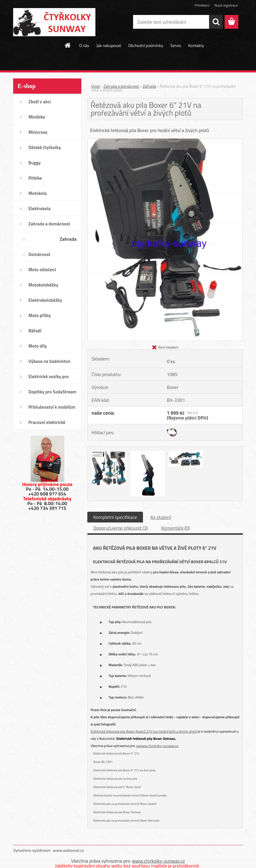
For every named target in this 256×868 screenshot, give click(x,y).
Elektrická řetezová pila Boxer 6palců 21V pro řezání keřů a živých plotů (144, 731)
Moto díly (38, 346)
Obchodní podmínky (146, 45)
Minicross (38, 132)
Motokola (38, 193)
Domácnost (39, 254)
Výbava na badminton (49, 361)
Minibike (37, 117)
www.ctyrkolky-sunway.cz (158, 861)
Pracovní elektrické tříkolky (47, 424)
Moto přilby (40, 315)
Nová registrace (226, 5)
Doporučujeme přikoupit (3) (121, 528)
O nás (84, 45)
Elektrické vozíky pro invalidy (49, 378)
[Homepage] (68, 45)
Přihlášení (202, 5)
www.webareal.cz (68, 850)
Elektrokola (39, 209)
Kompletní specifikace (115, 517)
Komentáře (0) (175, 528)
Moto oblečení (42, 270)
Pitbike (35, 178)
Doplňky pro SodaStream (52, 392)
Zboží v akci (40, 102)
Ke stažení (161, 517)
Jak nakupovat (109, 45)
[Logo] (54, 22)
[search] (216, 22)
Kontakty (196, 45)
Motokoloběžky (43, 285)
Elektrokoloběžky (45, 300)
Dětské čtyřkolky (45, 147)
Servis (176, 45)
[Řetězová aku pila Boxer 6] (165, 141)
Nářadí (35, 331)
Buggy (35, 163)
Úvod (95, 86)
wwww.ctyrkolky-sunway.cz (158, 746)
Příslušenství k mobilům (52, 407)
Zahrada (68, 239)
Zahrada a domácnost (49, 224)
